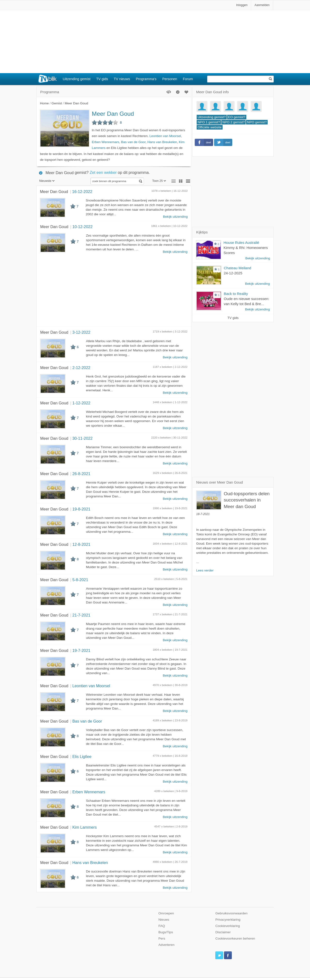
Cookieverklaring (228, 926)
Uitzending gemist (77, 79)
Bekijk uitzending (175, 217)
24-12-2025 (233, 273)
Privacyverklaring (228, 920)
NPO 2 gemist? (233, 122)
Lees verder (205, 570)
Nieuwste (47, 181)
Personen (170, 79)
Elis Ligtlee (82, 756)
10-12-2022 (82, 227)
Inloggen (242, 5)
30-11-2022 (82, 438)
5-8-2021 (80, 580)
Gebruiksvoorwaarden (231, 913)
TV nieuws (122, 79)
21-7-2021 (81, 615)
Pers (162, 938)
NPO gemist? (257, 122)
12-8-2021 (81, 544)
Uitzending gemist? (212, 117)
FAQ (162, 926)
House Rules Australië (241, 243)
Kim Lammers (85, 827)
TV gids (102, 79)
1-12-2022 (81, 403)
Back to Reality (236, 294)
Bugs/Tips (166, 932)
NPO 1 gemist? (209, 122)
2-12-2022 (81, 368)
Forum (188, 79)
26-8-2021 (81, 474)
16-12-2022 (82, 192)
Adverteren (167, 945)
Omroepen (166, 913)
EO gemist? (237, 117)
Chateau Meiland (237, 268)
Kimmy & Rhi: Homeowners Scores (246, 250)
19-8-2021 (81, 509)
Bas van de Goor (133, 142)
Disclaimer (223, 932)
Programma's (146, 79)
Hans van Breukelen (162, 142)
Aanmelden (262, 5)
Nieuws (164, 920)
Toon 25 (159, 181)
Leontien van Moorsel (165, 136)
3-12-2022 (81, 332)
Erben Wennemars (105, 142)
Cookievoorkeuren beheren (235, 938)
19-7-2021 (81, 650)
